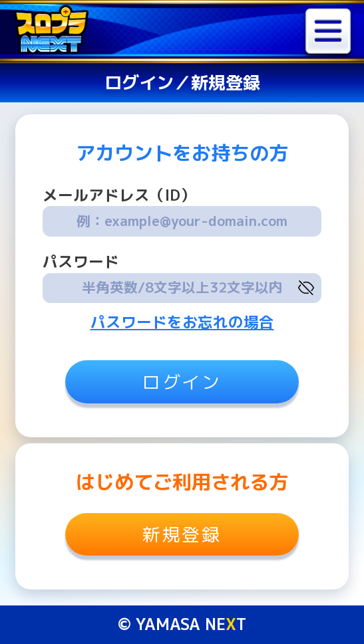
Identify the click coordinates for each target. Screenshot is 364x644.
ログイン (182, 382)
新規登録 (182, 534)
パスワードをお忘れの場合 (182, 322)
